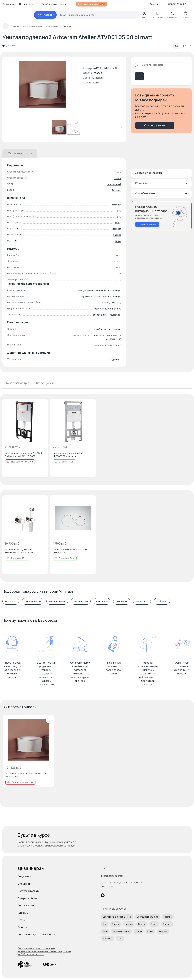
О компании (8, 4)
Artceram (97, 78)
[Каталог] (45, 15)
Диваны (116, 924)
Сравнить (182, 46)
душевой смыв (81, 601)
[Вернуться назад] (5, 26)
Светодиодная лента (148, 917)
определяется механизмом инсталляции (100, 291)
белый (118, 241)
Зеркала (167, 924)
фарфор (117, 235)
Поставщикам (26, 905)
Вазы (105, 931)
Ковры (139, 931)
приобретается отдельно (107, 329)
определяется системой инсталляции (101, 297)
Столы (154, 924)
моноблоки (122, 601)
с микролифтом (33, 601)
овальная (116, 229)
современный (114, 184)
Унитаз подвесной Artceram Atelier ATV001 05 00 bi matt (27, 775)
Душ (120, 938)
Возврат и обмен (27, 898)
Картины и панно (122, 931)
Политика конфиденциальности (36, 934)
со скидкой (102, 601)
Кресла (129, 924)
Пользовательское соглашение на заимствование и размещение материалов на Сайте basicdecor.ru (44, 951)
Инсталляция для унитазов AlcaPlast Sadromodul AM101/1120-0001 (23, 455)
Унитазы (163, 931)
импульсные (142, 601)
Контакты (23, 913)
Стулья (142, 924)
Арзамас (156, 4)
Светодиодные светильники (117, 917)
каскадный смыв (57, 601)
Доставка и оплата (29, 891)
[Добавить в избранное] (43, 404)
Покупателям (25, 876)
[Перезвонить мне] (161, 216)
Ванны (150, 931)
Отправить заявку (155, 125)
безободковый (100, 315)
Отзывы (22, 920)
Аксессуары (44, 383)
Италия (117, 178)
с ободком (162, 601)
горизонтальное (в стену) (107, 309)
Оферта (22, 927)
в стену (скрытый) (112, 303)
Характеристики (20, 153)
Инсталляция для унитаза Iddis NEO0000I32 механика (69, 455)
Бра (105, 924)
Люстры (168, 917)
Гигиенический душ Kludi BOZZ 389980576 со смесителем (20, 551)
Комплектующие (17, 383)
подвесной (115, 315)
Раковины (107, 938)
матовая (117, 205)
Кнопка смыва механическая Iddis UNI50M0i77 (70, 551)
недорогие (11, 601)
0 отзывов (11, 46)
